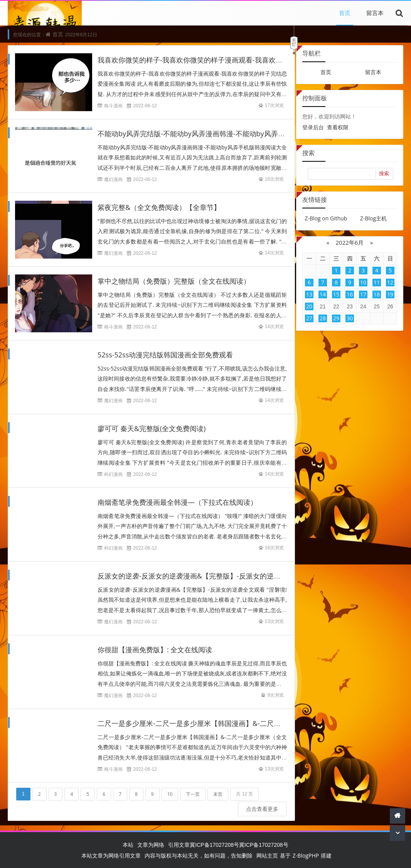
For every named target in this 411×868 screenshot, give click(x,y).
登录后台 (313, 127)
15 (336, 294)
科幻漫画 (113, 467)
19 (390, 294)
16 (350, 294)
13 (309, 294)
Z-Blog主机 (373, 218)
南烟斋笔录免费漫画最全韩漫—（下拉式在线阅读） (177, 495)
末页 (218, 787)
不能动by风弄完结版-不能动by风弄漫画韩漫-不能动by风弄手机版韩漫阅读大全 (219, 134)
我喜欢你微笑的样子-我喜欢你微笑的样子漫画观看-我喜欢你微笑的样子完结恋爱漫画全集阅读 (242, 60)
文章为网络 (151, 845)
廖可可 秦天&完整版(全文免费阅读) (152, 421)
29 (336, 318)
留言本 (375, 13)
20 (309, 306)
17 (363, 294)
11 (377, 282)
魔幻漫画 (113, 180)
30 (350, 318)
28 (323, 318)
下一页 (193, 787)
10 (170, 787)
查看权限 (338, 127)
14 (323, 294)
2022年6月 (350, 242)
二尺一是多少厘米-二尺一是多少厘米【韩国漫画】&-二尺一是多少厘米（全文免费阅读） (234, 716)
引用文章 (179, 845)
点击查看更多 (258, 801)
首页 (345, 13)
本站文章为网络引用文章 (111, 855)
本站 (128, 845)
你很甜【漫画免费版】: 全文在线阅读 (155, 643)
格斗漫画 (113, 106)
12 (390, 282)
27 (309, 318)
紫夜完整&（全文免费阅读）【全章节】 (159, 208)
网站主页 (267, 855)
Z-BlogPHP (306, 855)
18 (377, 294)
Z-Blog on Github (326, 218)
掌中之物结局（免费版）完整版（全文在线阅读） (174, 281)
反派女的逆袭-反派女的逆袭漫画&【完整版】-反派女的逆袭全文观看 (203, 569)
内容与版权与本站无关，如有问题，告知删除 (199, 855)
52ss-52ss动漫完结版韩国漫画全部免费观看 (165, 348)
